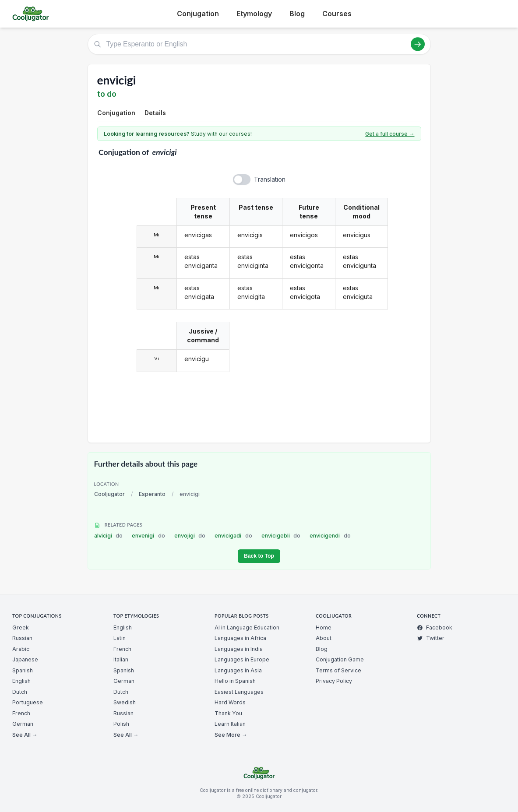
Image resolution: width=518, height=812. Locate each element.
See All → (25, 735)
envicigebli (281, 536)
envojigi (190, 536)
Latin (120, 638)
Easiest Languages (239, 692)
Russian (22, 638)
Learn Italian (230, 724)
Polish (121, 724)
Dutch (20, 692)
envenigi (148, 536)
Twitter (431, 638)
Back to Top (259, 556)
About (324, 638)
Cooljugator (109, 494)
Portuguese (28, 702)
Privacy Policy (334, 681)
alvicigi (109, 536)
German (23, 724)
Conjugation (198, 14)
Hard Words (230, 702)
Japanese (25, 659)
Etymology (254, 14)
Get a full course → (390, 134)
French (21, 713)
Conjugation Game (340, 659)
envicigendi (330, 536)
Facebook (435, 627)
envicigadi (233, 536)
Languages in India (239, 649)
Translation (270, 179)
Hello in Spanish (235, 681)
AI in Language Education (247, 627)
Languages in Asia (238, 670)
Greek (21, 627)
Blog (297, 14)
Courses (337, 14)
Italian (121, 659)
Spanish (23, 670)
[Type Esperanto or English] (259, 44)
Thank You (228, 713)
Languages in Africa (240, 638)
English (21, 681)
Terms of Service (338, 670)
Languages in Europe (242, 659)
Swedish (125, 702)
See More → (231, 735)
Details (155, 113)
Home (324, 627)
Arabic (21, 649)
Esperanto (152, 494)
